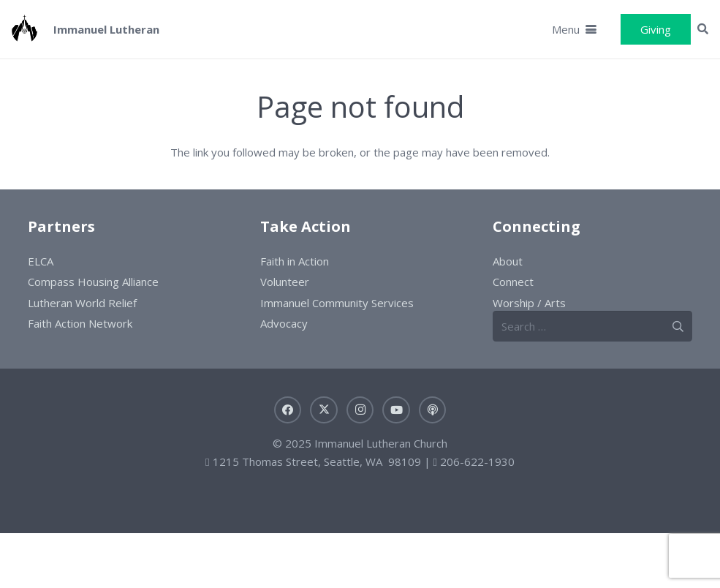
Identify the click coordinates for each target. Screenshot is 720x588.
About (508, 261)
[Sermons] (433, 410)
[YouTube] (396, 410)
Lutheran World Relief (82, 303)
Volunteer (285, 282)
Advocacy (284, 323)
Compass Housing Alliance (93, 282)
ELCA (41, 261)
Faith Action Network (80, 323)
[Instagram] (360, 410)
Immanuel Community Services (337, 303)
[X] (324, 410)
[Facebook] (288, 410)
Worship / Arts (529, 303)
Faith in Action (295, 261)
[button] (574, 29)
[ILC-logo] (24, 29)
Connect (513, 282)
